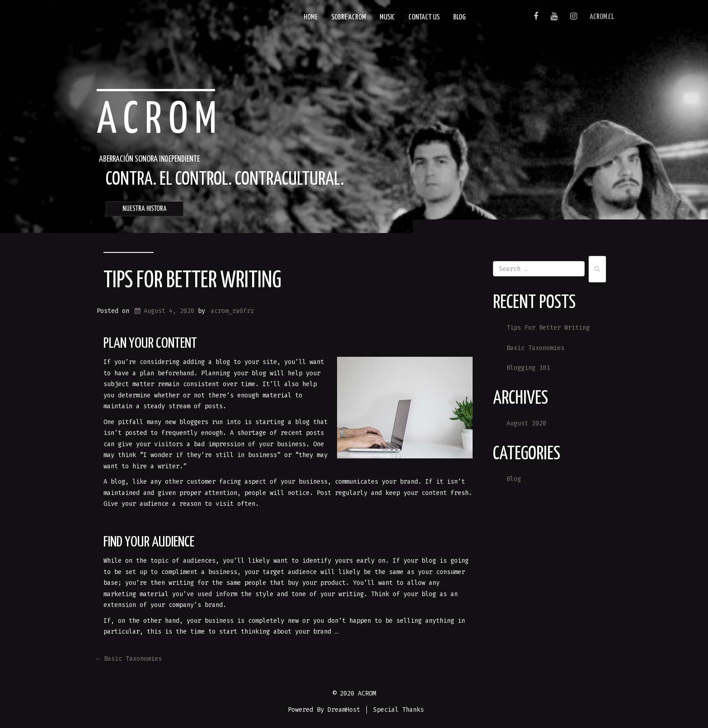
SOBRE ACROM (349, 17)
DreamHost (344, 710)
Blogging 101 (528, 368)
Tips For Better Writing (192, 281)
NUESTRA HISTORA (145, 209)
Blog (459, 17)
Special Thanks (399, 710)
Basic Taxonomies (129, 659)
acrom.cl (602, 17)
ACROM (160, 121)
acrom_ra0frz (232, 311)
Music (387, 17)
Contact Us (424, 17)
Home (311, 17)
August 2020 (526, 423)
